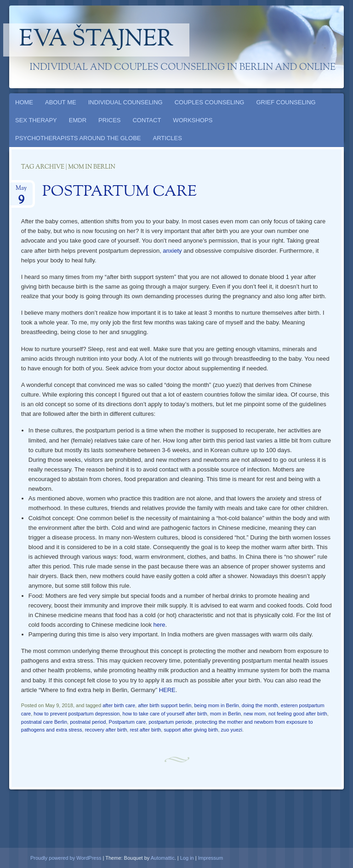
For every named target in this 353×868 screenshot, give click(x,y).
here (159, 625)
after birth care (119, 705)
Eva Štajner (97, 40)
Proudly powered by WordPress (66, 858)
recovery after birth (106, 730)
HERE (167, 690)
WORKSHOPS (193, 120)
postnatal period (88, 722)
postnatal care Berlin (44, 722)
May (21, 191)
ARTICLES (168, 138)
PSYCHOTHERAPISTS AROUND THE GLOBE (78, 138)
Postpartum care (128, 722)
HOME (24, 102)
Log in (187, 858)
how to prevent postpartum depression (77, 714)
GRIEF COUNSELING (286, 102)
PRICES (109, 120)
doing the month (260, 705)
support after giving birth (191, 730)
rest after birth (145, 730)
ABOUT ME (61, 102)
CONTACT (147, 120)
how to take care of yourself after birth (165, 714)
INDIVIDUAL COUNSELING (125, 102)
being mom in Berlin (217, 705)
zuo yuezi (232, 730)
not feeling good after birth (298, 714)
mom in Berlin (225, 714)
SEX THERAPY (36, 120)
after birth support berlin (165, 705)
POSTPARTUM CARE (120, 192)
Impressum (211, 858)
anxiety (172, 251)
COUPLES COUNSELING (210, 102)
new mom (255, 714)
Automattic (163, 858)
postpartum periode (170, 722)
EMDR (78, 120)
